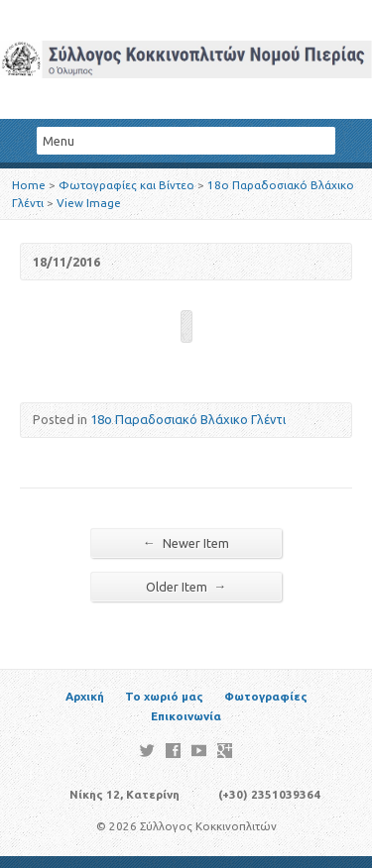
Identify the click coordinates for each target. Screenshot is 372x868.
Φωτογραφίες (266, 696)
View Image (89, 203)
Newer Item (186, 542)
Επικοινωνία (186, 716)
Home (29, 185)
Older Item (186, 586)
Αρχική (85, 696)
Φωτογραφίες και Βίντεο (126, 185)
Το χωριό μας (164, 696)
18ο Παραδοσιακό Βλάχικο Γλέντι (188, 419)
